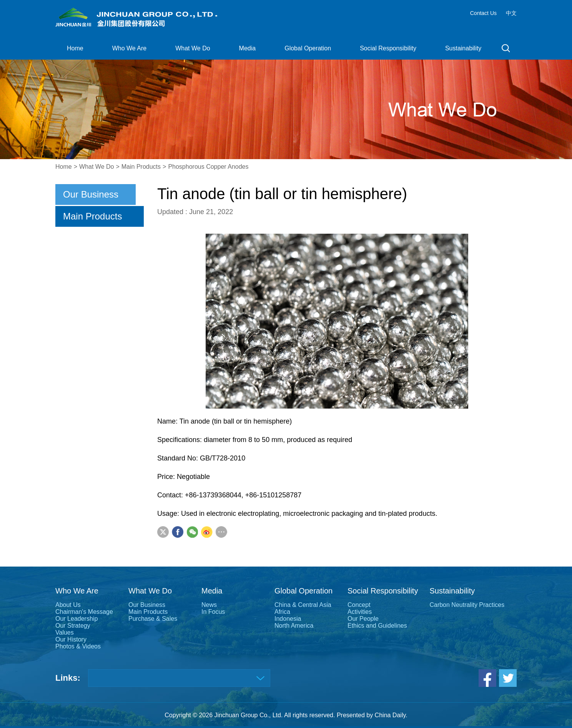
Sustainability (463, 48)
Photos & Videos (78, 646)
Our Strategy (73, 626)
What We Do (193, 48)
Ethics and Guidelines (377, 626)
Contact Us (483, 13)
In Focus (213, 612)
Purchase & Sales (153, 619)
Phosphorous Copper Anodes (208, 167)
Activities (360, 612)
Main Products (141, 167)
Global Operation (308, 48)
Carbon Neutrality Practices (467, 605)
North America (294, 626)
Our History (71, 639)
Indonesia (288, 619)
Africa (282, 612)
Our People (363, 619)
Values (65, 632)
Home (75, 48)
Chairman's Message (84, 612)
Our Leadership (76, 619)
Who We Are (130, 48)
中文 (511, 13)
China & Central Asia (303, 605)
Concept (359, 605)
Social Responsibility (388, 48)
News (209, 605)
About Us (68, 605)
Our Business (91, 194)
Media (248, 48)
